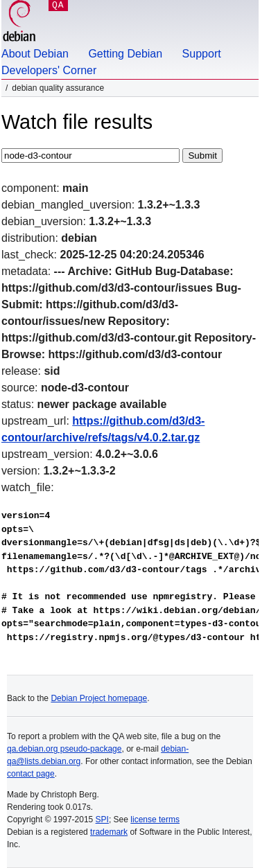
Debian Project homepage (99, 698)
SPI (102, 820)
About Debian (35, 54)
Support (202, 54)
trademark (109, 832)
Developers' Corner (49, 70)
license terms (155, 820)
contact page (31, 774)
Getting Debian (125, 54)
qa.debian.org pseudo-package (64, 749)
